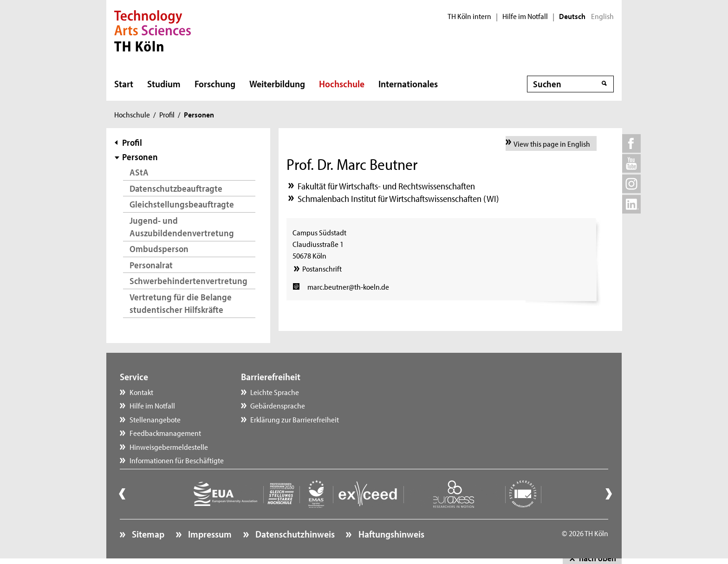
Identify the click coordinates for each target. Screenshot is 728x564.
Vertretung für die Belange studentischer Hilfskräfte (181, 303)
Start (124, 84)
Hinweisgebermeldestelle (169, 447)
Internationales (408, 84)
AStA (139, 172)
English (602, 16)
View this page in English (552, 143)
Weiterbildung (277, 84)
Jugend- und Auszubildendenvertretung (182, 227)
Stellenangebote (155, 419)
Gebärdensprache (278, 405)
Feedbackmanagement (165, 433)
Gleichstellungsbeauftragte (182, 204)
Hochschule (342, 84)
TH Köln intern (469, 16)
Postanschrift (322, 268)
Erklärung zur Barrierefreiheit (295, 419)
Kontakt (141, 392)
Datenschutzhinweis (294, 534)
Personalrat (151, 265)
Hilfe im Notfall (525, 16)
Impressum (209, 534)
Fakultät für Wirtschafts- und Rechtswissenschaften (386, 186)
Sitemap (147, 534)
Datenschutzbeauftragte (176, 188)
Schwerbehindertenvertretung (188, 281)
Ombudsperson (159, 249)
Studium (164, 84)
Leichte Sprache (275, 392)
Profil (167, 114)
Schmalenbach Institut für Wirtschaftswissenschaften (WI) (398, 198)
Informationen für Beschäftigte (177, 460)
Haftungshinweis (390, 534)
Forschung (215, 84)
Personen (140, 157)
